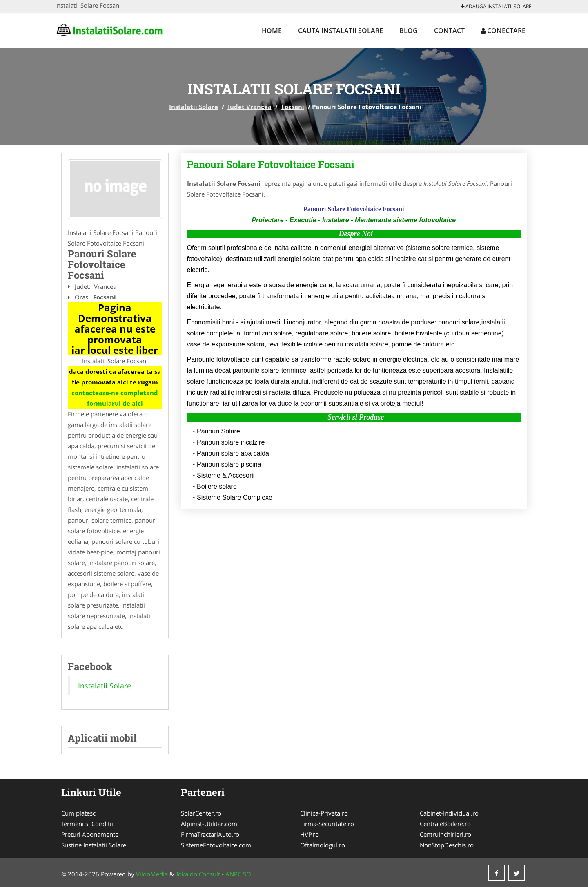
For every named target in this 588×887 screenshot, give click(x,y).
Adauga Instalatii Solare (496, 6)
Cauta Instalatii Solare (341, 31)
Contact (449, 31)
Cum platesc (78, 813)
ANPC (233, 874)
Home (272, 31)
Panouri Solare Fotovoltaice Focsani (271, 164)
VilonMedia (152, 874)
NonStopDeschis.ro (447, 845)
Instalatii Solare (194, 107)
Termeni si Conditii (87, 824)
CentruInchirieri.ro (445, 834)
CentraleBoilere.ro (445, 824)
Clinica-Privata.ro (324, 813)
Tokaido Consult (198, 874)
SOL (249, 874)
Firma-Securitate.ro (327, 824)
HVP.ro (310, 834)
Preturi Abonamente (90, 834)
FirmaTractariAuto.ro (210, 834)
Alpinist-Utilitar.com (209, 824)
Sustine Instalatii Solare (94, 845)
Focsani (293, 107)
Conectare (503, 31)
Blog (409, 31)
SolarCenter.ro (201, 813)
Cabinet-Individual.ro (449, 813)
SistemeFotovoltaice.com (216, 845)
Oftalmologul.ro (323, 845)
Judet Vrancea (250, 107)
